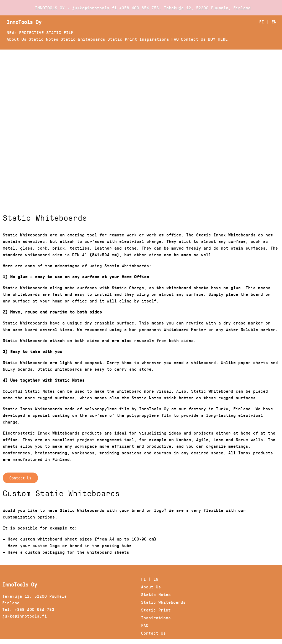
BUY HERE (218, 39)
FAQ (175, 39)
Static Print (122, 39)
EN (274, 22)
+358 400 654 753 (139, 8)
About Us (17, 39)
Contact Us (193, 39)
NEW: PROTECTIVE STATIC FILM (40, 32)
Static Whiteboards (83, 39)
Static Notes (44, 39)
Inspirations (154, 39)
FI (262, 22)
